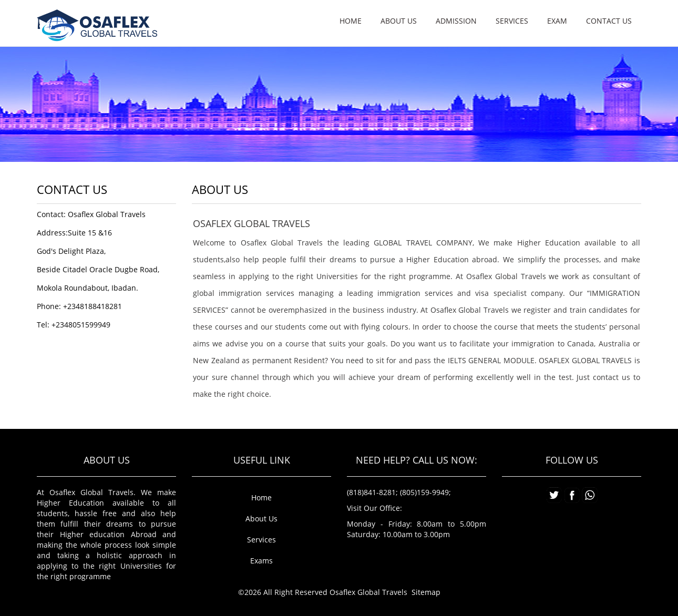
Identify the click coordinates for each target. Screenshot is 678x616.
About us (399, 21)
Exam (557, 21)
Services (512, 21)
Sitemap (426, 592)
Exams (261, 561)
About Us (261, 519)
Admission (456, 21)
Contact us (609, 21)
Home (351, 21)
